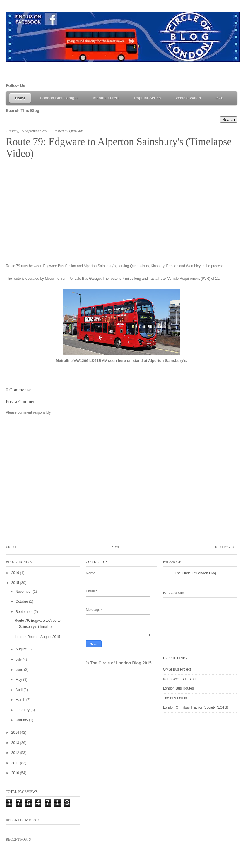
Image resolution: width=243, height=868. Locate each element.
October (22, 601)
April (19, 690)
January (22, 720)
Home (116, 547)
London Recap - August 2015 (37, 637)
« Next (11, 547)
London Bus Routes (178, 688)
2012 (16, 753)
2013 (16, 743)
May (19, 680)
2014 (16, 733)
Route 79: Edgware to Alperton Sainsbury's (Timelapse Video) (119, 148)
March (21, 700)
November (24, 592)
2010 (16, 773)
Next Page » (225, 547)
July (19, 659)
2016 (16, 573)
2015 (16, 583)
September (25, 612)
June (20, 670)
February (23, 710)
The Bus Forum (175, 698)
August (22, 649)
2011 (16, 763)
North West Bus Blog (179, 679)
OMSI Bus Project (177, 669)
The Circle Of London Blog (195, 573)
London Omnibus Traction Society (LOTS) (196, 707)
